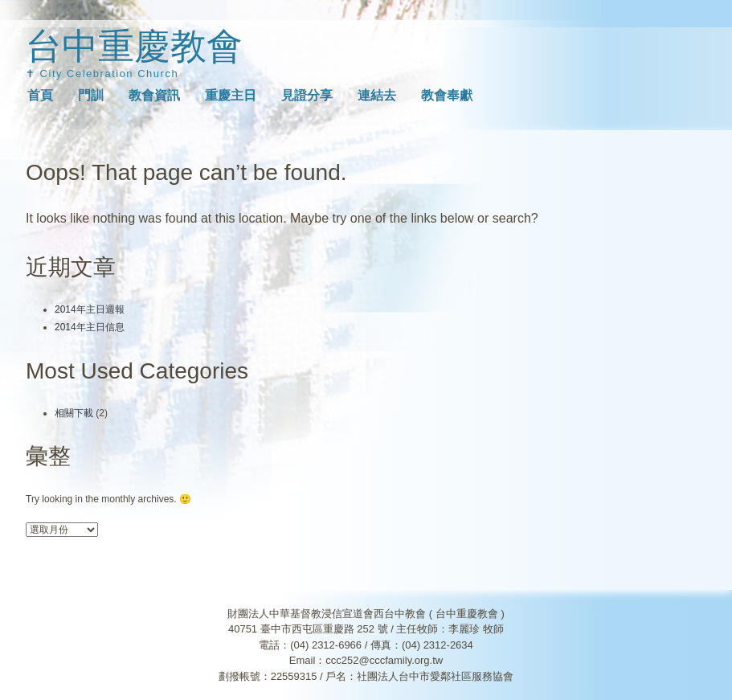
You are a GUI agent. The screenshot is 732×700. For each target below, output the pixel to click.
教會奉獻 (447, 95)
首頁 (40, 95)
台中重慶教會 (134, 46)
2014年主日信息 (90, 327)
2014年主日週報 (90, 309)
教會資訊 (154, 95)
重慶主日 (231, 95)
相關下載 (74, 413)
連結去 (377, 95)
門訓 (91, 95)
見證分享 (307, 95)
